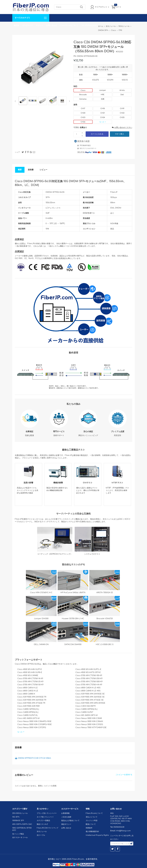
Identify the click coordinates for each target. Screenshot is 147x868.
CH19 (122, 109)
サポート (40, 25)
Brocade (83, 95)
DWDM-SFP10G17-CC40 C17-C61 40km (34, 758)
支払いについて (92, 817)
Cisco (83, 90)
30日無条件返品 (85, 145)
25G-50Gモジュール (20, 813)
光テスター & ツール (20, 838)
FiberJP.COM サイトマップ (47, 828)
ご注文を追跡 (66, 817)
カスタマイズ (28, 25)
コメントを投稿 (50, 786)
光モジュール (42, 832)
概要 (20, 170)
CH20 (83, 113)
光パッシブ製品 (18, 834)
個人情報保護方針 (92, 832)
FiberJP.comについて (69, 25)
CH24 (103, 117)
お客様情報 (65, 813)
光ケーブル (41, 835)
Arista (122, 90)
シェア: (17, 152)
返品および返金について (70, 821)
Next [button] (69, 101)
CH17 (83, 109)
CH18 (103, 109)
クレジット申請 (92, 821)
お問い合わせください (122, 127)
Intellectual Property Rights (97, 835)
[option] (23, 101)
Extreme (83, 99)
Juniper (102, 90)
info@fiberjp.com (123, 831)
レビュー (44, 170)
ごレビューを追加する (124, 775)
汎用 (103, 99)
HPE (103, 95)
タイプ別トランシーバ (45, 817)
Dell (122, 95)
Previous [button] (16, 101)
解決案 (16, 25)
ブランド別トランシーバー (47, 813)
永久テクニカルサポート (88, 148)
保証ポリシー (66, 824)
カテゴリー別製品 (43, 821)
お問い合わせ (52, 25)
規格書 (31, 170)
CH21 (103, 113)
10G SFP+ (16, 817)
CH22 (122, 113)
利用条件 (89, 828)
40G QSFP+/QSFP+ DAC (22, 824)
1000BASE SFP (18, 821)
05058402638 (119, 827)
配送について (91, 824)
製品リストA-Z (42, 824)
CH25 (122, 117)
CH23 (83, 117)
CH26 (83, 122)
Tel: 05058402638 (89, 25)
